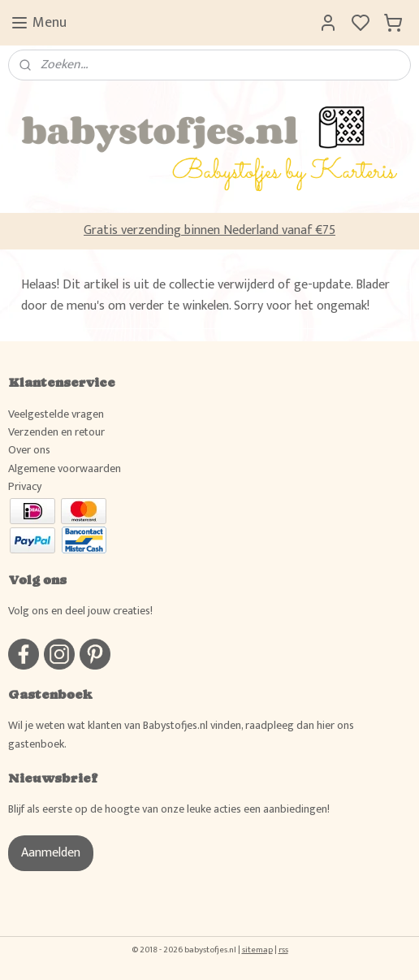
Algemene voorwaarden (65, 468)
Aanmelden (51, 853)
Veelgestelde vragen (56, 414)
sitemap (257, 950)
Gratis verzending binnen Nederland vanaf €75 (209, 230)
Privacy (25, 486)
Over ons (29, 450)
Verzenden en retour (56, 432)
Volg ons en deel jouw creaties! (80, 611)
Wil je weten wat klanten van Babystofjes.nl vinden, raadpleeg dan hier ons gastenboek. (181, 734)
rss (283, 950)
